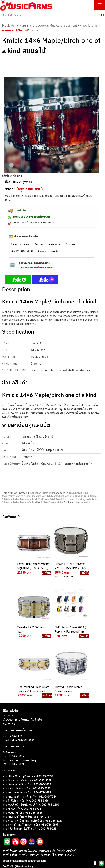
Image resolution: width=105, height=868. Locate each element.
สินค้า (26, 25)
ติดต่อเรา (9, 655)
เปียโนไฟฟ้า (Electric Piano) (18, 819)
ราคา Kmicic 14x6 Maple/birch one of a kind (56, 496)
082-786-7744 (48, 737)
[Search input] (51, 15)
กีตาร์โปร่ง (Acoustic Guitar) (18, 811)
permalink (85, 502)
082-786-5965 (50, 765)
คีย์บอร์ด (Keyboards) (15, 815)
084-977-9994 (43, 733)
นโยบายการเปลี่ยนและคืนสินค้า (22, 660)
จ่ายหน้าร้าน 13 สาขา (21, 244)
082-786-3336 (40, 741)
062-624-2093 (45, 717)
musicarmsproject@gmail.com (36, 267)
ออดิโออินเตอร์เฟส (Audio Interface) (23, 831)
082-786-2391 (49, 769)
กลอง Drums (89, 25)
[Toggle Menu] (100, 5)
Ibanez (7, 846)
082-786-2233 (54, 761)
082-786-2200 (50, 745)
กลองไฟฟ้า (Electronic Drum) (19, 826)
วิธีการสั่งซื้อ (10, 651)
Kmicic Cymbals (22, 182)
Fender (7, 838)
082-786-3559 (43, 721)
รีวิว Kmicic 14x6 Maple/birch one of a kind (61, 499)
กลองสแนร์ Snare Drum (19, 30)
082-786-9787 (42, 757)
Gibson (7, 842)
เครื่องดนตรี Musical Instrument (55, 25)
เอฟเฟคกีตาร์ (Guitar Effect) (18, 823)
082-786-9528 (34, 753)
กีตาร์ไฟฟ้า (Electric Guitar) (18, 807)
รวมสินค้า (9, 664)
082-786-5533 (42, 729)
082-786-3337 (43, 725)
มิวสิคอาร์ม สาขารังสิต (52, 502)
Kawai (6, 850)
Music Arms (10, 25)
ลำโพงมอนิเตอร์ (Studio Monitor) (21, 834)
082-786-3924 (32, 749)
